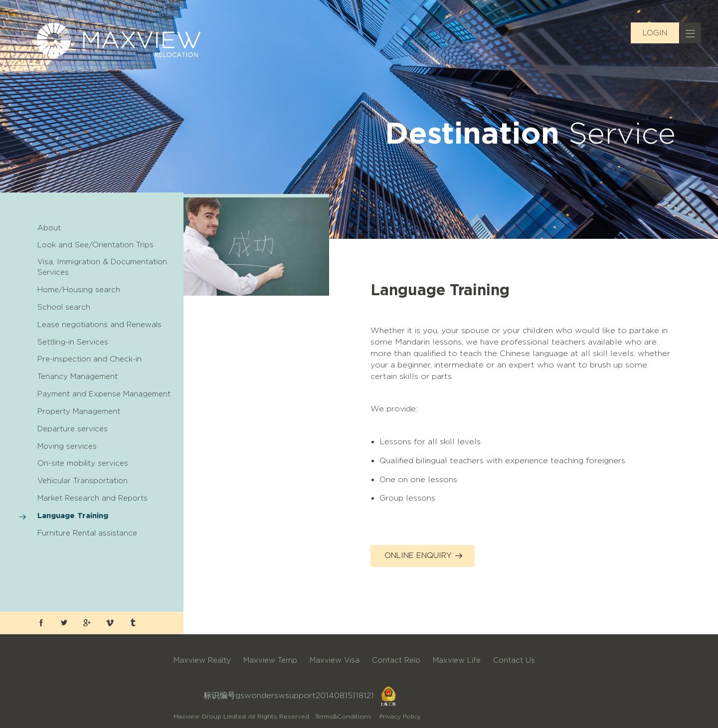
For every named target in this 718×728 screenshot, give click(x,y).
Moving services (67, 446)
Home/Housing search (79, 290)
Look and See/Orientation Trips (95, 245)
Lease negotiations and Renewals (99, 325)
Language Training (73, 515)
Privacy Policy (400, 716)
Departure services (73, 429)
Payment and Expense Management (104, 394)
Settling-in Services (73, 342)
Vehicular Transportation (83, 481)
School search (64, 307)
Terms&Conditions (343, 716)
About (49, 228)
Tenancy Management (78, 376)
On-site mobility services (83, 463)
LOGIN (655, 33)
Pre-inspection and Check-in (90, 359)
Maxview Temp (270, 660)
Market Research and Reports (92, 498)
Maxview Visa (335, 660)
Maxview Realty (202, 660)
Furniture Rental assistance (87, 533)
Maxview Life (457, 660)
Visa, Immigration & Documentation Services (102, 267)
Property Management (79, 411)
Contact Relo (396, 660)
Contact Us (514, 660)
